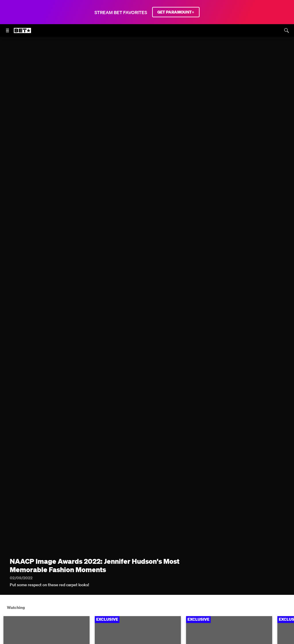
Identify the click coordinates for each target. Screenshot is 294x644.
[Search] (287, 30)
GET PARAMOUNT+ (176, 12)
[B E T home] (22, 33)
